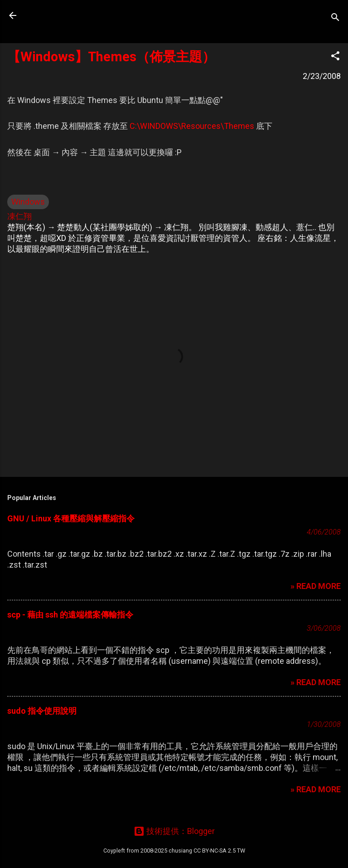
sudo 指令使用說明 (42, 711)
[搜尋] (335, 18)
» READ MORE (316, 586)
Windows (28, 202)
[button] (335, 57)
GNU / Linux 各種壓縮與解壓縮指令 (71, 518)
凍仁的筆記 (65, 15)
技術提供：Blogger (174, 831)
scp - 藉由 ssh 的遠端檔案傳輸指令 (70, 615)
